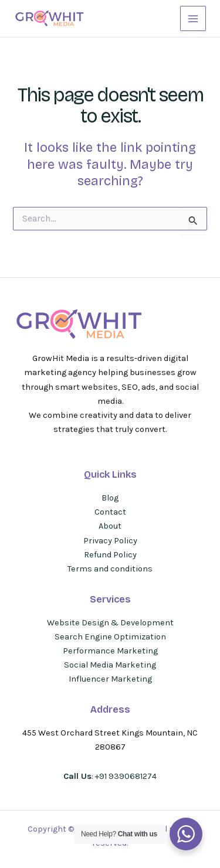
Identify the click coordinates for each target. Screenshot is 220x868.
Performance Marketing (110, 651)
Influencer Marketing (110, 679)
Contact (110, 512)
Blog (110, 498)
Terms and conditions (110, 569)
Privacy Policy (110, 541)
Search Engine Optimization (110, 637)
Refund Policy (110, 555)
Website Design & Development (110, 623)
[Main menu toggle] (193, 19)
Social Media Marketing (110, 665)
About (110, 526)
